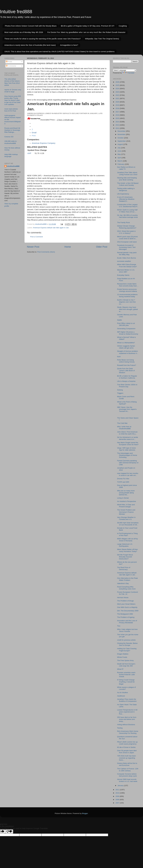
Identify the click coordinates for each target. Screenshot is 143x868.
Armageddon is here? (69, 45)
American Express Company (44, 143)
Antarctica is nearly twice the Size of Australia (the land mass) (30, 45)
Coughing (123, 26)
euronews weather (124, 261)
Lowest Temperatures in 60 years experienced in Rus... (127, 712)
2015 (118, 118)
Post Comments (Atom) (46, 252)
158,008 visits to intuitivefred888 (11, 142)
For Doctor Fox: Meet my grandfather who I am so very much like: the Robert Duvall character (86, 32)
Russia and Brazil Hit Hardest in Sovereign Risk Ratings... (12, 130)
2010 (118, 793)
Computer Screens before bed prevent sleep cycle (127, 775)
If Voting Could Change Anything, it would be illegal (126, 682)
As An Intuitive (123, 693)
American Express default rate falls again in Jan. (51, 228)
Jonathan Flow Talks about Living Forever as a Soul (127, 173)
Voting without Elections (126, 725)
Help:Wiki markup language (11, 155)
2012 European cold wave (127, 242)
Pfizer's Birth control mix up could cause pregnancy (127, 743)
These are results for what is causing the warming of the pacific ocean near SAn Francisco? (43, 39)
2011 (118, 790)
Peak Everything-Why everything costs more (126, 588)
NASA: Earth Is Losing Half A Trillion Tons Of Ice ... (127, 211)
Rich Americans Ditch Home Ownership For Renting (128, 732)
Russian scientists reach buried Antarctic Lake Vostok (126, 675)
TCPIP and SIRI (123, 482)
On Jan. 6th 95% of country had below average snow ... (127, 217)
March (120, 161)
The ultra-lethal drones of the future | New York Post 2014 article (12, 82)
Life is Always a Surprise (126, 381)
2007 (118, 803)
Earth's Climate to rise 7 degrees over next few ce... (126, 302)
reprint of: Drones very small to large (13, 91)
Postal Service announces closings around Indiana (127, 290)
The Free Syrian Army (125, 660)
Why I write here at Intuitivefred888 (124, 428)
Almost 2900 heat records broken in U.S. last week (127, 780)
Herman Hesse (123, 597)
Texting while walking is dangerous (126, 189)
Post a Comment (37, 237)
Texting (120, 728)
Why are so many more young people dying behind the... (126, 493)
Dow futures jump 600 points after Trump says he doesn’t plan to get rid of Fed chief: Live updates (13, 100)
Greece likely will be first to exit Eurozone (127, 764)
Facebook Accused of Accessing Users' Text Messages (126, 247)
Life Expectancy (123, 194)
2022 (118, 95)
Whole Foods (122, 657)
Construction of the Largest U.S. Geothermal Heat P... (128, 206)
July (119, 148)
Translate (128, 73)
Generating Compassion (126, 329)
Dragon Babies (123, 654)
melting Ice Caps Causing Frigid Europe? (127, 650)
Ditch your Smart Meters (126, 604)
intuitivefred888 (13, 166)
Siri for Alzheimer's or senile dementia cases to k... (128, 438)
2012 (118, 128)
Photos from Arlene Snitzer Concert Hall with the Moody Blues (31, 26)
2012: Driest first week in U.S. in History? (126, 232)
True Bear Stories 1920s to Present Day (127, 386)
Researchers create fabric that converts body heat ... (128, 285)
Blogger (85, 813)
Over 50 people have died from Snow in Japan (127, 752)
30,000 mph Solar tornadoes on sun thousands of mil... (128, 524)
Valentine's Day (123, 583)
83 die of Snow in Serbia (126, 747)
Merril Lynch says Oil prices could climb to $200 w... (128, 238)
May (119, 154)
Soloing (120, 390)
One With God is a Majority (127, 607)
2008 (118, 800)
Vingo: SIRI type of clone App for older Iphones (126, 449)
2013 (118, 125)
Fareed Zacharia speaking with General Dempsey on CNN (128, 463)
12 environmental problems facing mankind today (127, 296)
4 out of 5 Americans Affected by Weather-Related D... (126, 199)
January (121, 785)
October (121, 138)
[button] (34, 136)
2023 (118, 92)
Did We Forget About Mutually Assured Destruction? (125, 557)
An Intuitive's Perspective (127, 501)
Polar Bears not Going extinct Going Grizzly (126, 361)
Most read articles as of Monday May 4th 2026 (24, 32)
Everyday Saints (123, 275)
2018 (118, 108)
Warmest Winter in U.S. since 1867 (126, 271)
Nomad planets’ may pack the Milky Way (127, 254)
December (122, 131)
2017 (118, 112)
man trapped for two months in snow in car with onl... (128, 474)
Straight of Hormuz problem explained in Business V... (128, 352)
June (120, 151)
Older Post (102, 247)
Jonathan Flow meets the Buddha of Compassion (127, 700)
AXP (29, 153)
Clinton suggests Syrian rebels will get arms (126, 347)
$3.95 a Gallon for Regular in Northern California (127, 377)
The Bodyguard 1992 (125, 614)
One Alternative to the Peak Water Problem (127, 579)
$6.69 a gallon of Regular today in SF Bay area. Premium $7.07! (88, 26)
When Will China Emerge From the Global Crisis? (127, 265)
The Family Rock (123, 222)
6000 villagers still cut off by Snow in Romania (128, 540)
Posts (9, 62)
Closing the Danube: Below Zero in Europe (127, 644)
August (120, 144)
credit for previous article (126, 640)
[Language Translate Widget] (125, 70)
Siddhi (120, 320)
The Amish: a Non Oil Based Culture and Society (128, 184)
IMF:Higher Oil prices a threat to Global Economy (128, 333)
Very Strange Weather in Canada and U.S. (126, 518)
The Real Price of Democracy (124, 568)
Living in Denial (123, 498)
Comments (11, 66)
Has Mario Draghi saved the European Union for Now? (128, 444)
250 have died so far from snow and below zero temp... (127, 719)
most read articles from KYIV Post (11, 110)
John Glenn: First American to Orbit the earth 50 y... (127, 433)
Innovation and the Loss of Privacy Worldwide (127, 622)
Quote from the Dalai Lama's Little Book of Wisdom (126, 371)
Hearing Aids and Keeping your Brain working (127, 179)
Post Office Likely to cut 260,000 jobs (126, 324)
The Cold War (122, 423)
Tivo (119, 626)
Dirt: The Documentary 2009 (128, 611)
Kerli (119, 357)
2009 (118, 796)
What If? (120, 669)
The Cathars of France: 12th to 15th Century (128, 770)
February (121, 164)
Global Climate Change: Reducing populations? (127, 227)
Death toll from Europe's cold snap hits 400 (126, 665)
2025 (118, 85)
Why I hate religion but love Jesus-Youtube (127, 630)
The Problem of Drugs (125, 601)
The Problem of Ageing (126, 617)
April (119, 158)
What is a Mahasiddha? (126, 343)
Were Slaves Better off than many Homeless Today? (128, 550)
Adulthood (121, 696)
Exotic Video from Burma (127, 258)
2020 (118, 102)
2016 (118, 115)
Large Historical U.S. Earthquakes (125, 545)
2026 (118, 82)
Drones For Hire (123, 479)
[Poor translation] (9, 831)
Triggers (120, 393)
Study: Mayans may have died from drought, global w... (127, 309)
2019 (118, 105)
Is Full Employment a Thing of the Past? (127, 534)
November (122, 134)
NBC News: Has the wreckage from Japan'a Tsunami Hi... (127, 409)
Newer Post (33, 247)
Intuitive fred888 (16, 12)
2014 (118, 122)
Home (68, 247)
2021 (118, 98)
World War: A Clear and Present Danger (126, 506)
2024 (118, 89)
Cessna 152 (9, 137)
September (122, 141)
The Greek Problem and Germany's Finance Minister (126, 512)
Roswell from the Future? (127, 365)
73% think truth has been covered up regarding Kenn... (127, 758)
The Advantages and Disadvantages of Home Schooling (127, 455)
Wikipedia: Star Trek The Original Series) (102, 39)
